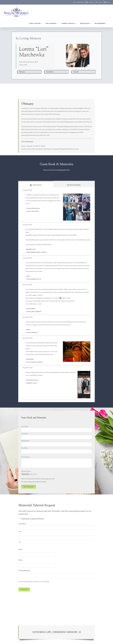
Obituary (22, 72)
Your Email (25, 434)
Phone (21, 560)
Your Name (25, 426)
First (20, 531)
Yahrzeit (76, 72)
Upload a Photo (26, 471)
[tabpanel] (56, 295)
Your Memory (25, 457)
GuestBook (50, 72)
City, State (24, 448)
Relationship (25, 441)
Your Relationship (24, 570)
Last (20, 542)
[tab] (36, 184)
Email (21, 549)
